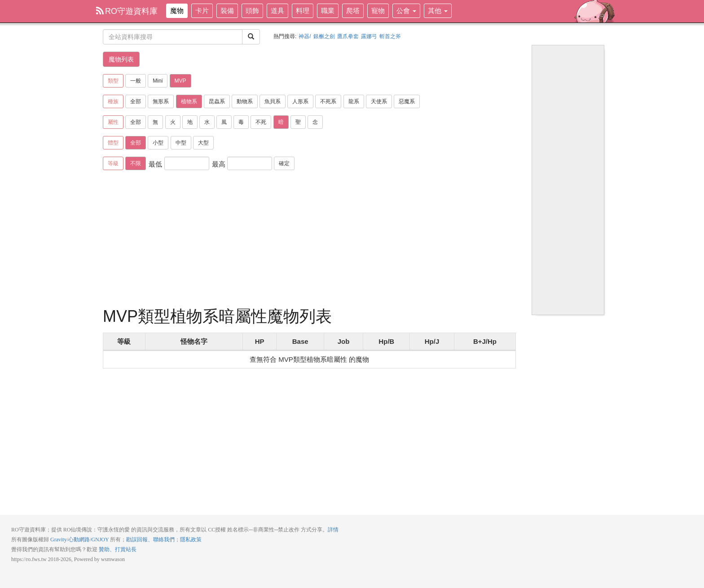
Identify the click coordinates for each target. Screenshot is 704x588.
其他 (438, 11)
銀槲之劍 (324, 36)
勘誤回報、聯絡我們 (150, 540)
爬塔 (353, 11)
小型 (158, 143)
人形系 (300, 101)
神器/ (305, 36)
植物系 (189, 101)
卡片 (202, 11)
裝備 (227, 11)
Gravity (59, 540)
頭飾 (252, 11)
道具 (277, 11)
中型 (181, 143)
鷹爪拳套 (348, 36)
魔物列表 (121, 59)
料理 (303, 11)
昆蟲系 (217, 101)
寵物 (378, 11)
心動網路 (79, 540)
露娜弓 (369, 36)
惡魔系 (407, 101)
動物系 (245, 101)
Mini (158, 81)
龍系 (354, 101)
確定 (284, 163)
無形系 (161, 101)
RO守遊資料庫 (127, 11)
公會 (406, 11)
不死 (261, 122)
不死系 (328, 101)
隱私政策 (191, 540)
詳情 (333, 530)
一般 (136, 81)
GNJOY (100, 540)
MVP (180, 81)
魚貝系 (273, 101)
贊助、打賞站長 (118, 549)
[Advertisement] (309, 240)
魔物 (177, 11)
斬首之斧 (390, 36)
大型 (203, 143)
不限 (136, 163)
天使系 (379, 101)
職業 (328, 11)
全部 (136, 101)
